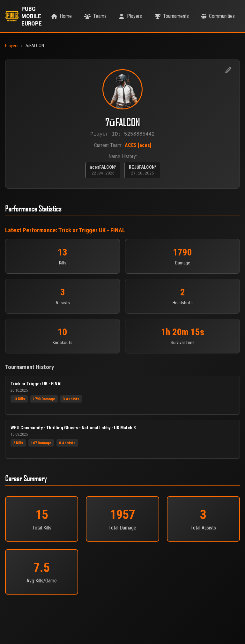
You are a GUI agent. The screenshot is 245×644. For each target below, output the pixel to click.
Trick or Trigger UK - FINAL (92, 232)
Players (12, 46)
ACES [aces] (138, 147)
